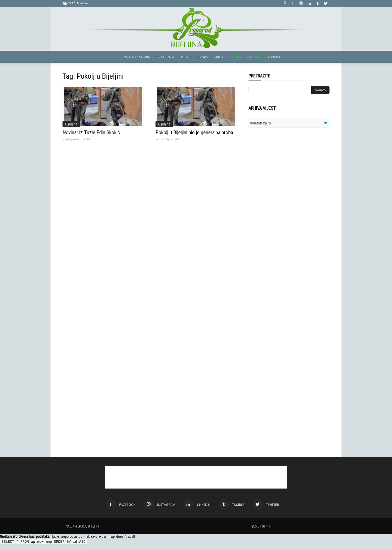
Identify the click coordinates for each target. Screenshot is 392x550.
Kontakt (274, 57)
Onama (202, 57)
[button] (285, 3)
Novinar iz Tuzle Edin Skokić (91, 132)
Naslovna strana (137, 57)
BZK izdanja (165, 57)
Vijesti (186, 57)
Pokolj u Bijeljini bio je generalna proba (194, 132)
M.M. (269, 526)
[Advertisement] (287, 196)
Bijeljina (71, 124)
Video (219, 57)
